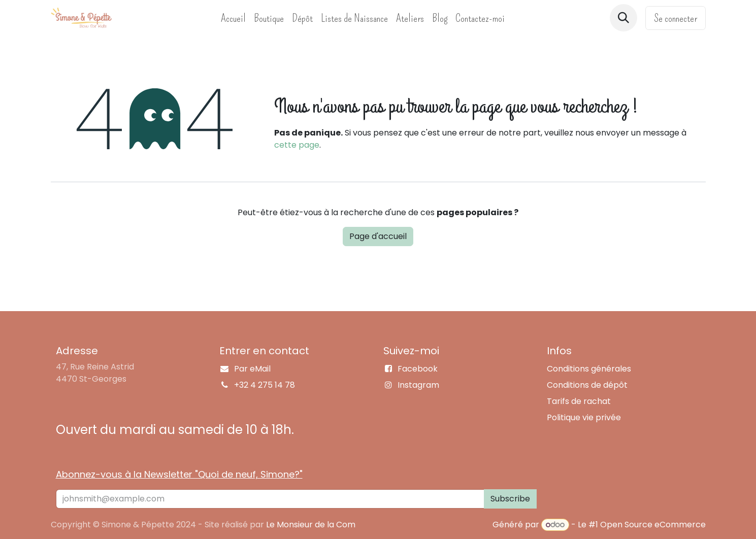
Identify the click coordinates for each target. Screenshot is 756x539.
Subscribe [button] (510, 499)
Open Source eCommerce (653, 525)
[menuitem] (233, 18)
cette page (297, 145)
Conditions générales (589, 369)
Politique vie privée (584, 417)
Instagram (418, 385)
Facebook (418, 369)
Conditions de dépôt (587, 385)
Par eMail (252, 369)
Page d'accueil (378, 236)
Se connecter (676, 18)
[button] (623, 18)
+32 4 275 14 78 (265, 385)
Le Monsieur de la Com (311, 525)
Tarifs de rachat (579, 401)
